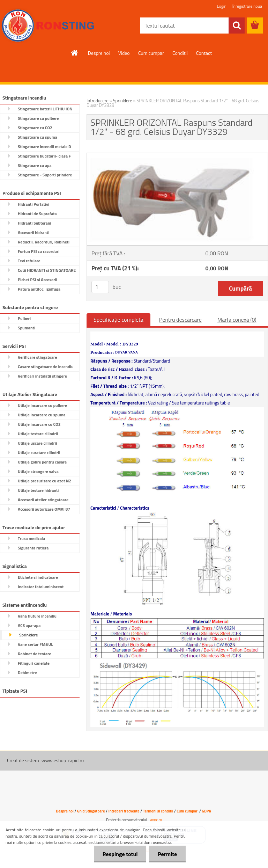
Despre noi (99, 53)
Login (222, 6)
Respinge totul (120, 854)
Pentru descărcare (180, 320)
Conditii (180, 53)
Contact (204, 53)
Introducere (98, 101)
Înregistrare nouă (247, 6)
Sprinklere (123, 101)
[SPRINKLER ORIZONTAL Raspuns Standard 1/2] (177, 156)
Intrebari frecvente (124, 811)
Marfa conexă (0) (237, 320)
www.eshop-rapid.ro (63, 760)
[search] (237, 25)
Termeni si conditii (158, 811)
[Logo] (48, 26)
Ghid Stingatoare (91, 811)
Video (124, 53)
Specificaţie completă (118, 320)
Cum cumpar (151, 53)
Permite (167, 854)
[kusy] (100, 287)
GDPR (207, 811)
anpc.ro (156, 820)
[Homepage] (75, 53)
